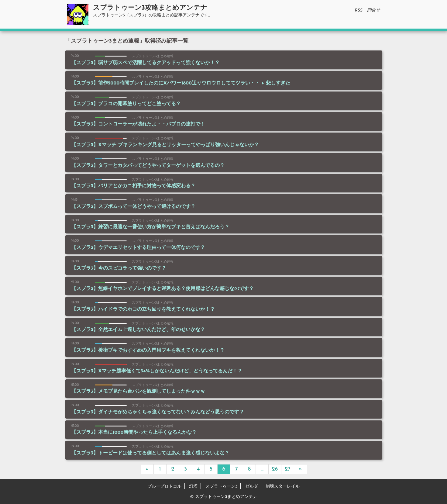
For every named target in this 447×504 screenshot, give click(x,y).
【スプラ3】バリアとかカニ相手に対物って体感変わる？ (133, 186)
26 (275, 469)
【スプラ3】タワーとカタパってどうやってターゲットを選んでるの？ (148, 166)
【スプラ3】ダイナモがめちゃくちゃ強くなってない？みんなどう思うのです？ (158, 412)
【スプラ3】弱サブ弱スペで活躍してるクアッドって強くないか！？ (146, 63)
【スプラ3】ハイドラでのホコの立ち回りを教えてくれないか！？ (143, 309)
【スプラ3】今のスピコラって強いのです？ (119, 268)
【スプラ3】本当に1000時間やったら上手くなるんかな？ (134, 433)
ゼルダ (252, 487)
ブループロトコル (164, 487)
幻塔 (193, 487)
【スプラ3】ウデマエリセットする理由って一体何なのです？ (138, 248)
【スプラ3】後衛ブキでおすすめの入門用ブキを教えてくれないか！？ (148, 350)
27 (288, 469)
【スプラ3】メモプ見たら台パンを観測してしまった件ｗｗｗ (138, 392)
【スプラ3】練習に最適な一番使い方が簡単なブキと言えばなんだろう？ (150, 227)
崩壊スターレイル (283, 487)
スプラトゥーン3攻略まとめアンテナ (150, 8)
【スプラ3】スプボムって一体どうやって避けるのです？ (133, 207)
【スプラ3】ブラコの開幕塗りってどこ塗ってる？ (126, 104)
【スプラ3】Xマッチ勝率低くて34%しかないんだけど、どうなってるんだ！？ (157, 371)
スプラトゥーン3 (222, 487)
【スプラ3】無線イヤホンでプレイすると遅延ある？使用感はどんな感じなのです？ (163, 289)
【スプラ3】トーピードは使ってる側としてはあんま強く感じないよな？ (150, 453)
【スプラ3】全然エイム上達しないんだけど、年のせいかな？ (138, 330)
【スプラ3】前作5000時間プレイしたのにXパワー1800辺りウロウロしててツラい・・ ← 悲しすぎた (181, 83)
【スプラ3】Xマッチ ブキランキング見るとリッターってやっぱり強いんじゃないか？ (165, 145)
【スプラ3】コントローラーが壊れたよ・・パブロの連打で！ (138, 124)
